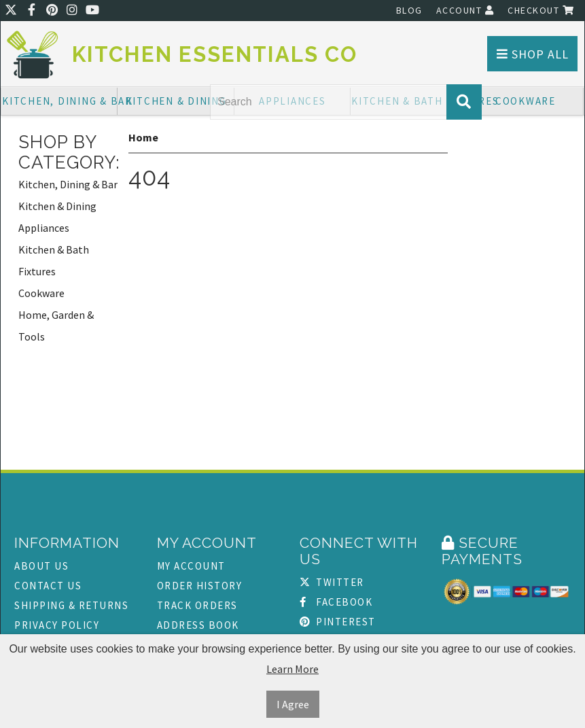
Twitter (332, 582)
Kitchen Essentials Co (215, 55)
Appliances (44, 228)
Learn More (292, 669)
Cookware (526, 101)
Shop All (533, 54)
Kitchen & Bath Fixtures (54, 260)
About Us (41, 566)
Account (465, 10)
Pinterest (338, 622)
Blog (409, 10)
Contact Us (48, 586)
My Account (191, 566)
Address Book (198, 625)
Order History (200, 586)
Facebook (336, 602)
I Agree (293, 704)
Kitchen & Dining (176, 101)
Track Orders (197, 605)
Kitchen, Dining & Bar (60, 101)
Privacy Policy (57, 625)
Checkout (541, 10)
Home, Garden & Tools (56, 326)
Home (143, 137)
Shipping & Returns (71, 605)
